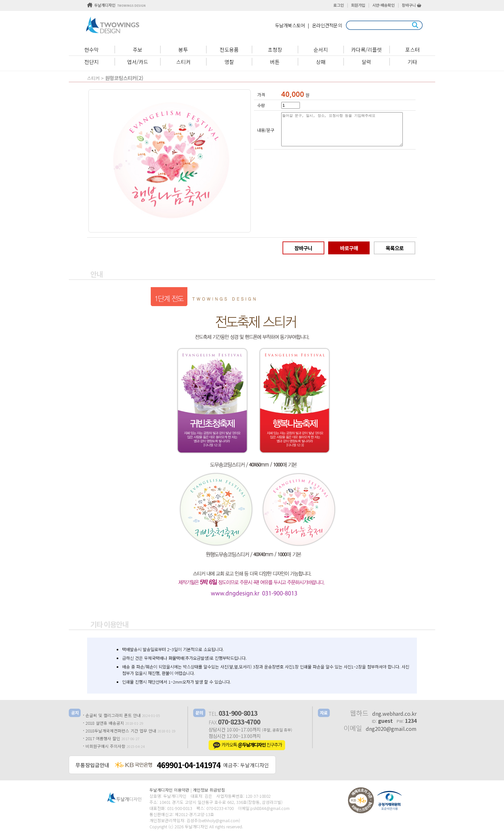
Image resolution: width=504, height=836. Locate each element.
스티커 (183, 62)
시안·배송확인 (383, 5)
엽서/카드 (138, 62)
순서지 (321, 50)
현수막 (91, 50)
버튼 (275, 62)
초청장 (275, 50)
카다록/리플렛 (366, 50)
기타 (412, 62)
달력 (366, 62)
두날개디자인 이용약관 (169, 790)
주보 (138, 50)
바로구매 (349, 248)
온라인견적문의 (327, 25)
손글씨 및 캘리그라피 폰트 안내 (113, 715)
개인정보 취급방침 (209, 790)
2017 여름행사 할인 (103, 738)
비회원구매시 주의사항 (105, 746)
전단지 (91, 62)
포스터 (413, 50)
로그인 (339, 5)
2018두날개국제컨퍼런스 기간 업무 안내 (121, 731)
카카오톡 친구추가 (247, 745)
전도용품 (229, 50)
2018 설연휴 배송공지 (105, 723)
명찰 (229, 62)
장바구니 (412, 5)
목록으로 (395, 248)
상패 (321, 62)
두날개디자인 (116, 5)
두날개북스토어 (290, 25)
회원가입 (358, 5)
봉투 (183, 50)
